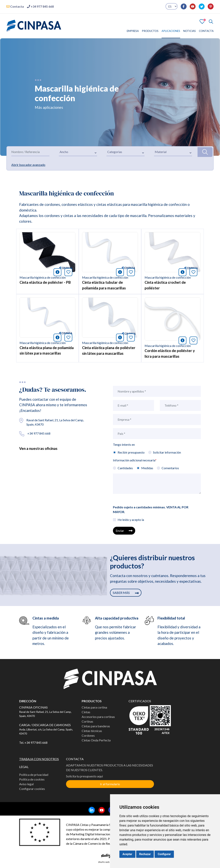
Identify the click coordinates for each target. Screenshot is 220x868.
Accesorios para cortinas (98, 717)
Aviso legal (26, 784)
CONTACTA (206, 31)
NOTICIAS (190, 31)
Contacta (15, 6)
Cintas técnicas (92, 731)
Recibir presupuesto (131, 452)
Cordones (88, 735)
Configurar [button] (164, 854)
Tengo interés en (124, 444)
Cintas (86, 712)
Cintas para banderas (96, 726)
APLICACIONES (171, 31)
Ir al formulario (110, 784)
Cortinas (87, 721)
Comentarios (170, 468)
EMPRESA (133, 31)
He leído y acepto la (131, 520)
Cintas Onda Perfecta (96, 740)
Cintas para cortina (94, 707)
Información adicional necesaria (135, 460)
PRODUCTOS (150, 31)
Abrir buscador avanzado (28, 165)
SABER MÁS (126, 593)
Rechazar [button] (145, 854)
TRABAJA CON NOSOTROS (39, 759)
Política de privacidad (34, 775)
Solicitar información (167, 452)
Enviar (124, 531)
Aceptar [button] (127, 854)
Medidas (147, 468)
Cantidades (125, 468)
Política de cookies (32, 779)
